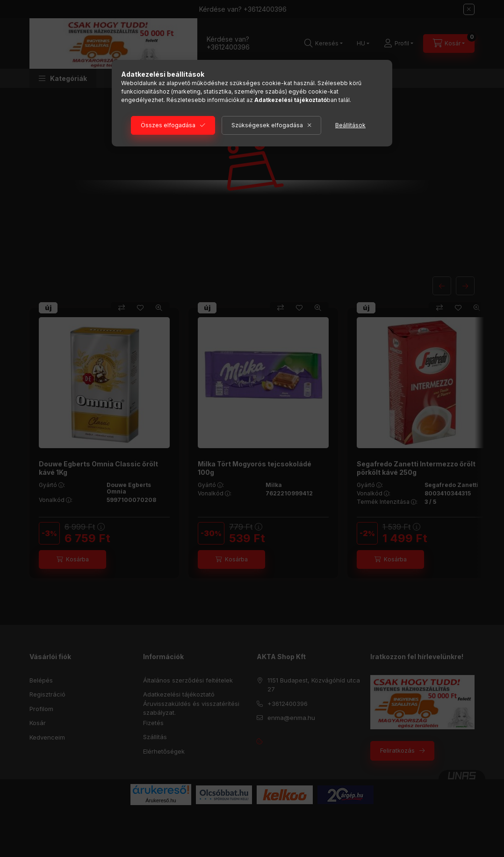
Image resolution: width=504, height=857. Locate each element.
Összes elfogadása (168, 125)
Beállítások (350, 125)
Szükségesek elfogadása (267, 125)
